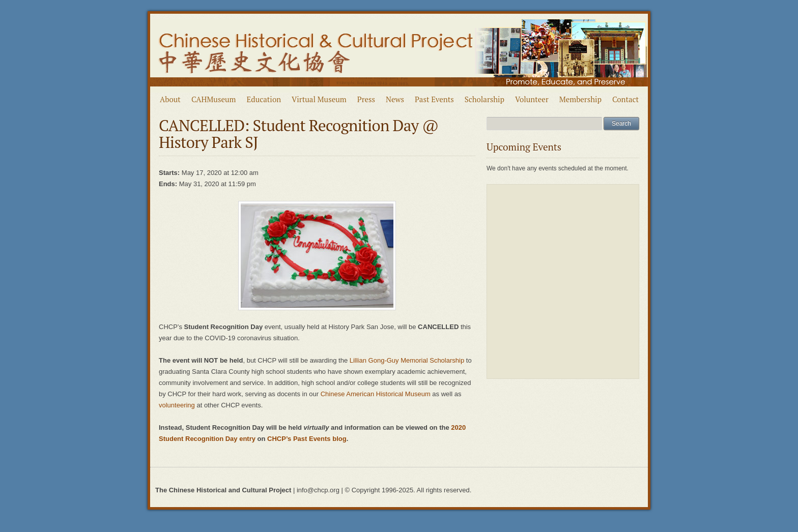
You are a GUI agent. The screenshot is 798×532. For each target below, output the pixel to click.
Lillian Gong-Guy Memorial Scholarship (407, 360)
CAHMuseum (214, 99)
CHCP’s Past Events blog (307, 439)
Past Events (434, 99)
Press (366, 99)
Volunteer (532, 99)
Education (264, 99)
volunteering (177, 405)
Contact (625, 99)
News (395, 99)
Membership (580, 99)
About (170, 99)
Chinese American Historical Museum (376, 394)
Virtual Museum (319, 99)
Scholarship (484, 99)
